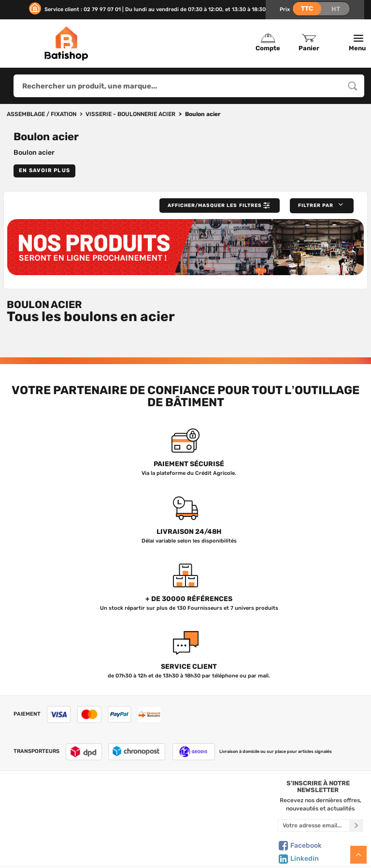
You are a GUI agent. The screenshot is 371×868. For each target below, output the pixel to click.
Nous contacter (49, 808)
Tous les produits (138, 797)
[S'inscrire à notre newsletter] (356, 833)
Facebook (300, 853)
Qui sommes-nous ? (49, 797)
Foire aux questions (49, 818)
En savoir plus (44, 170)
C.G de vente (49, 827)
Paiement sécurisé (229, 838)
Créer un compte (229, 797)
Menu (358, 43)
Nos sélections (138, 818)
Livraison (49, 848)
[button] (320, 206)
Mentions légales (49, 838)
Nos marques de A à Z (138, 808)
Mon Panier (229, 808)
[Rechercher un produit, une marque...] (353, 86)
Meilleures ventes (138, 838)
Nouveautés (138, 827)
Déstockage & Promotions (138, 848)
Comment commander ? (49, 858)
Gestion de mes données (229, 827)
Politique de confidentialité (229, 818)
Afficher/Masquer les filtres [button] (209, 206)
